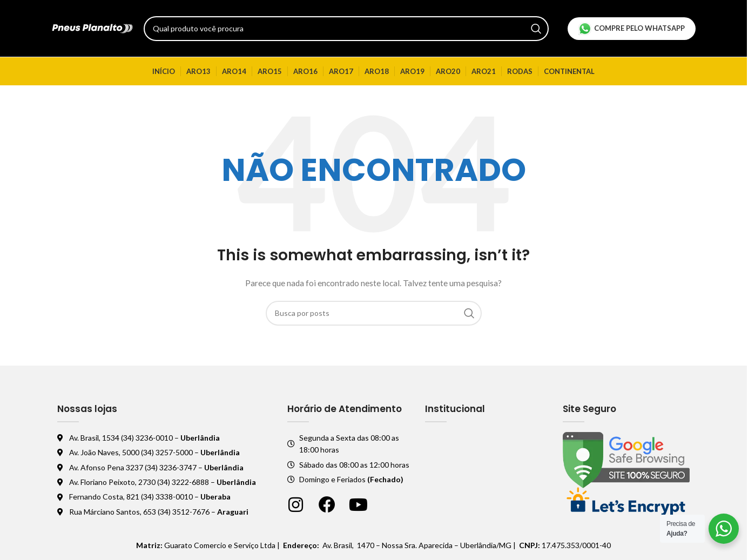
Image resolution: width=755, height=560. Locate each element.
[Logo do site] (92, 27)
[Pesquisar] (346, 29)
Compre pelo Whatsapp (632, 29)
